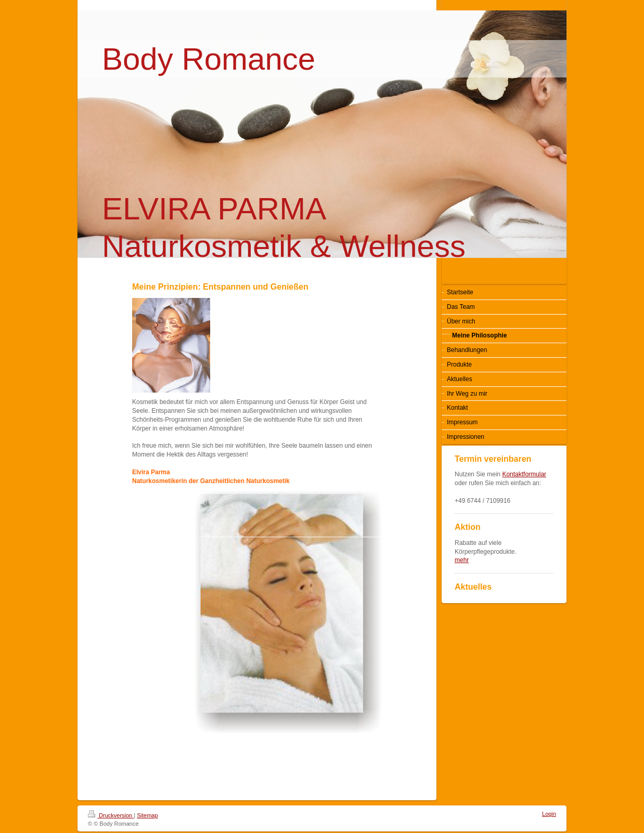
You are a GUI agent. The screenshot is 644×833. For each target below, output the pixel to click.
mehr (462, 560)
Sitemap (147, 815)
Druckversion (111, 815)
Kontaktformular (524, 474)
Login (549, 814)
